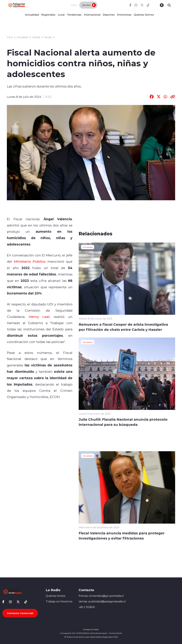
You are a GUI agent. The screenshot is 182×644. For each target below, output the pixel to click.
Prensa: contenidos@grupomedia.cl (101, 596)
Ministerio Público (30, 261)
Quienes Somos (144, 15)
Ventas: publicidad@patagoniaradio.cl (102, 601)
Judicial (36, 37)
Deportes (109, 15)
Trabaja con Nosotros (59, 601)
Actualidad (32, 15)
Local (61, 15)
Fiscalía (48, 37)
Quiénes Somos (56, 596)
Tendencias (74, 15)
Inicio (10, 37)
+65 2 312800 (87, 607)
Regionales (48, 15)
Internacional (92, 15)
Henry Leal (39, 317)
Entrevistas (124, 15)
